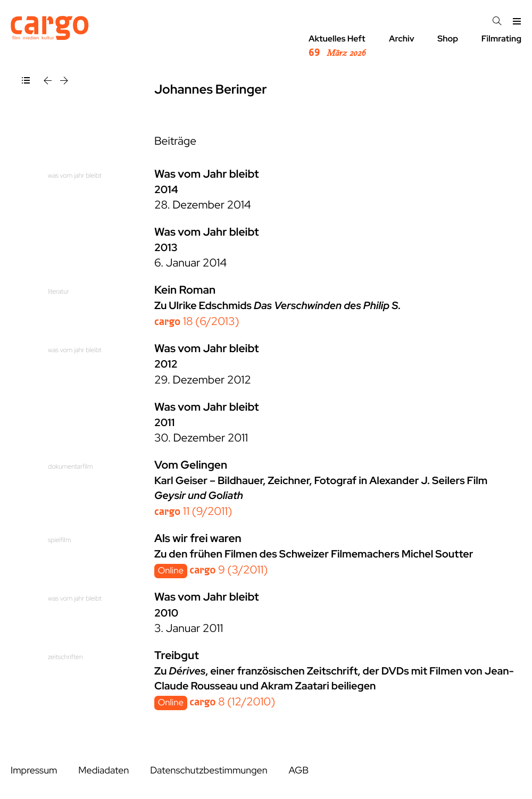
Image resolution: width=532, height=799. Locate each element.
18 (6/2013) (197, 322)
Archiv (402, 39)
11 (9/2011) (193, 511)
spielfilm (59, 540)
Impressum (34, 771)
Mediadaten (103, 771)
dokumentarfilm (70, 466)
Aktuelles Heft (337, 46)
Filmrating (501, 39)
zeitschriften (65, 657)
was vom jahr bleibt (75, 175)
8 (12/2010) (232, 702)
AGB (298, 771)
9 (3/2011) (228, 570)
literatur (59, 291)
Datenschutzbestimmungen (209, 771)
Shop (448, 39)
